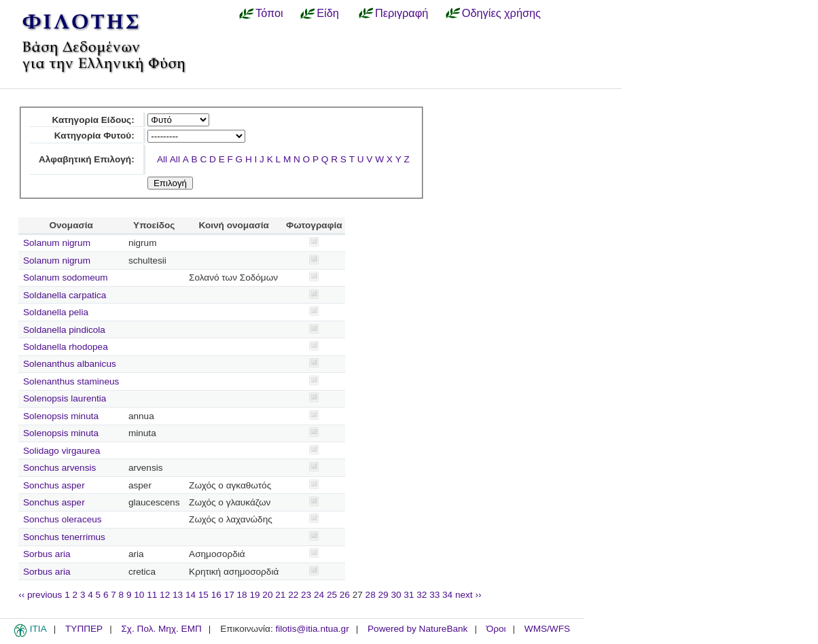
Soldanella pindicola (64, 330)
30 (396, 595)
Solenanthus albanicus (70, 364)
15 (203, 595)
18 (242, 595)
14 (191, 595)
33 (434, 595)
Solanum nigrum (57, 243)
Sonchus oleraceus (63, 519)
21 (280, 595)
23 (306, 595)
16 (216, 595)
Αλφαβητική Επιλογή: (87, 159)
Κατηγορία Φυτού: (94, 136)
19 (254, 595)
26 (345, 595)
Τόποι (269, 13)
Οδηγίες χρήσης (501, 13)
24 (319, 595)
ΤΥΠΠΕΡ (84, 629)
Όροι (496, 629)
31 (409, 595)
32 (422, 595)
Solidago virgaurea (61, 451)
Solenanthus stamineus (71, 381)
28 (371, 595)
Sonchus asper (54, 485)
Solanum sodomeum (66, 278)
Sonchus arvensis (59, 468)
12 (165, 595)
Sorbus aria (47, 554)
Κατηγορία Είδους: (93, 120)
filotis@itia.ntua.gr (312, 629)
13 (178, 595)
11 (152, 595)
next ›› (468, 595)
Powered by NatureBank (417, 629)
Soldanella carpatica (65, 295)
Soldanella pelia (56, 312)
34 (447, 595)
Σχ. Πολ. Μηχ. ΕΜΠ (161, 629)
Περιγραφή (402, 13)
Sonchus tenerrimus (64, 537)
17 (229, 595)
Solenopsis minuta (61, 416)
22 (293, 595)
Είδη (328, 13)
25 (332, 595)
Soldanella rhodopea (66, 347)
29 (384, 595)
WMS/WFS (547, 629)
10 (139, 595)
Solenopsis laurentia (65, 398)
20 (267, 595)
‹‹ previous (40, 595)
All (162, 159)
